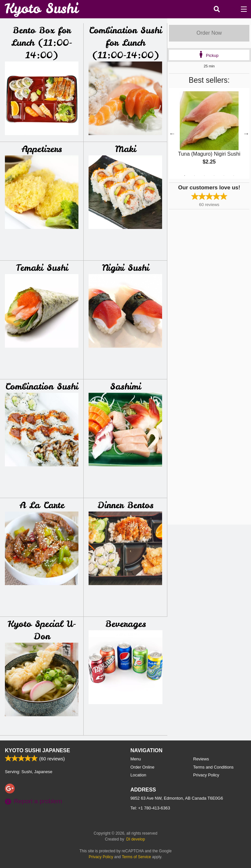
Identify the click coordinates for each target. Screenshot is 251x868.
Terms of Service (136, 857)
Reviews (201, 759)
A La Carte (42, 505)
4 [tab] (214, 176)
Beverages (126, 624)
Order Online (142, 767)
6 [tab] (234, 176)
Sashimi (125, 386)
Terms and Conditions (213, 767)
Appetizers (42, 149)
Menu (136, 759)
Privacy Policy (206, 775)
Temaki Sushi (42, 268)
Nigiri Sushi (125, 268)
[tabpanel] (209, 133)
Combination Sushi (42, 386)
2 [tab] (194, 176)
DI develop (135, 839)
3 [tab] (204, 176)
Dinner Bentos (125, 505)
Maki (125, 149)
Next (246, 133)
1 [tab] (185, 176)
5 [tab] (224, 176)
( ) (230, 9)
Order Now (209, 33)
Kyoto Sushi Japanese (37, 750)
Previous (172, 133)
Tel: (150, 808)
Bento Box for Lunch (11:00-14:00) (42, 43)
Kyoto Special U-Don (42, 630)
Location (138, 775)
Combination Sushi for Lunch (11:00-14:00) (125, 43)
